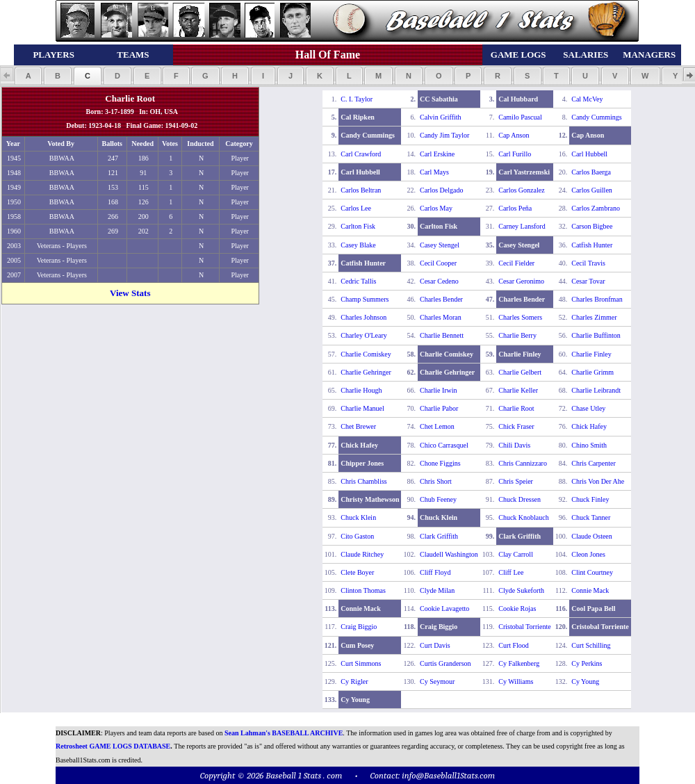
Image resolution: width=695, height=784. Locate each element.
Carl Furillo (515, 154)
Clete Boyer (357, 572)
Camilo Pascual (520, 117)
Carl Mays (434, 172)
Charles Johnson (363, 317)
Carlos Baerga (591, 172)
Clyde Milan (437, 590)
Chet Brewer (358, 426)
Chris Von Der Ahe (598, 481)
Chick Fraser (516, 426)
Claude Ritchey (362, 554)
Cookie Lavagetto (444, 609)
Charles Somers (520, 317)
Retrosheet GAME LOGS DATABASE (113, 746)
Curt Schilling (591, 645)
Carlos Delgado (442, 190)
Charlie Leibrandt (596, 390)
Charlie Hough (361, 390)
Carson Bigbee (592, 226)
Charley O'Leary (364, 335)
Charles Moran (441, 317)
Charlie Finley (591, 354)
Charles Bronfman (597, 299)
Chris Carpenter (594, 463)
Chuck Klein (358, 517)
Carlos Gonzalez (521, 190)
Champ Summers (365, 299)
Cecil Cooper (438, 263)
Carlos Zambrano (596, 208)
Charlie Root (516, 408)
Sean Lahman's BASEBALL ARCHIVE (284, 733)
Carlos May (436, 208)
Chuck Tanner (591, 517)
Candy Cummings (597, 117)
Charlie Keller (518, 390)
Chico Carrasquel (444, 445)
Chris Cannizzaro (523, 463)
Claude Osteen (592, 536)
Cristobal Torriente (525, 627)
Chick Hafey (589, 426)
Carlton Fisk (358, 226)
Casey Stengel (440, 245)
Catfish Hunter (592, 245)
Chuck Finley (590, 499)
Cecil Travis (588, 263)
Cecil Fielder (516, 263)
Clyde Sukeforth (521, 590)
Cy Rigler (354, 681)
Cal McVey (587, 99)
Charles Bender (441, 299)
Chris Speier (516, 481)
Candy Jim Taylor (444, 135)
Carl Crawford (361, 154)
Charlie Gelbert (520, 372)
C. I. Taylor (357, 99)
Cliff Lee (511, 572)
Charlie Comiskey (366, 354)
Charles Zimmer (594, 317)
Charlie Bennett (442, 335)
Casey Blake (358, 245)
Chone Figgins (440, 463)
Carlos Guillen (592, 190)
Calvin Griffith (441, 117)
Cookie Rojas (517, 609)
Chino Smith (589, 445)
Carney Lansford (522, 226)
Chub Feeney (438, 499)
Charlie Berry (517, 335)
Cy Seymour (437, 681)
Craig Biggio (359, 627)
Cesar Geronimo (521, 281)
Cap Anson (514, 135)
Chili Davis (514, 445)
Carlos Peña (515, 208)
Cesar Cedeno (439, 281)
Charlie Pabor (439, 408)
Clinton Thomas (363, 590)
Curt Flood (514, 645)
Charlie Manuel (362, 408)
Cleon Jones (588, 554)
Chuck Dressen (520, 499)
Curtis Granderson (445, 663)
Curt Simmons (361, 663)
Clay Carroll (516, 554)
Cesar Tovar (588, 281)
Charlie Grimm (592, 372)
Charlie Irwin (439, 390)
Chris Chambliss (363, 481)
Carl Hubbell (589, 154)
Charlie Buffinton (596, 335)
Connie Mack (590, 590)
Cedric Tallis (358, 281)
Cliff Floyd (435, 572)
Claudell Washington (449, 554)
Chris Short (436, 481)
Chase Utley (588, 408)
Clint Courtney (592, 572)
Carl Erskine (437, 154)
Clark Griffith (439, 536)
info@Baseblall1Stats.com (448, 775)
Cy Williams (516, 681)
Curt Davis (435, 645)
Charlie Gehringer (366, 372)
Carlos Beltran (361, 190)
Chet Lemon (437, 426)
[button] (28, 76)
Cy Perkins (587, 663)
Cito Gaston (357, 536)
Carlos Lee (356, 208)
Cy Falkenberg (519, 663)
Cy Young (585, 681)
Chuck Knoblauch (524, 517)
